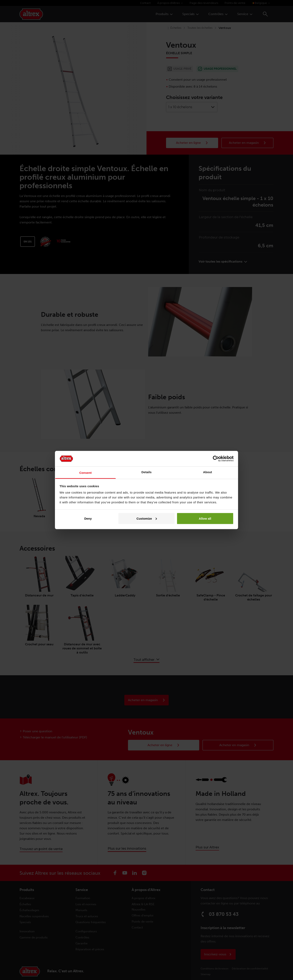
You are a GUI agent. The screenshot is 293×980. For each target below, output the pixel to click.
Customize (147, 518)
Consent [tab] (86, 473)
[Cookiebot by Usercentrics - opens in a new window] (216, 459)
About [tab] (208, 472)
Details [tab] (146, 472)
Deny (88, 518)
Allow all (205, 518)
